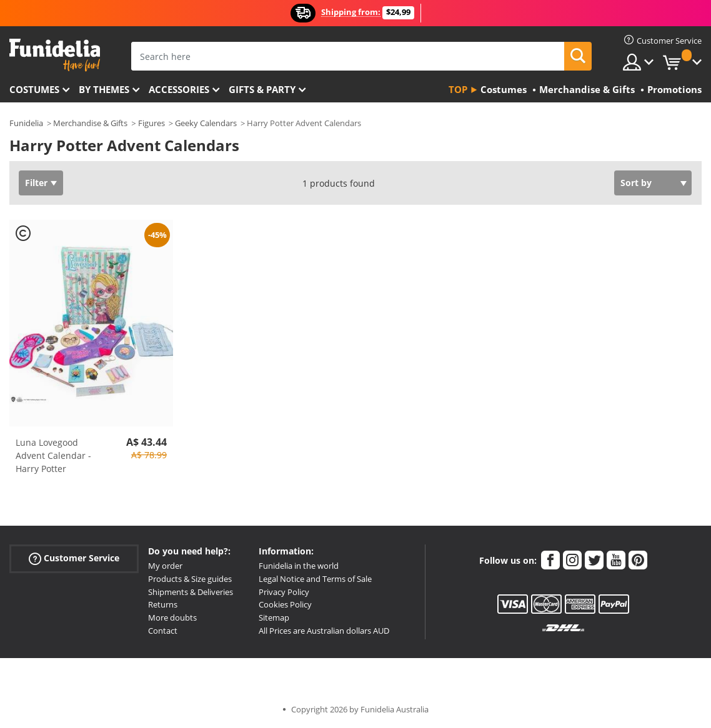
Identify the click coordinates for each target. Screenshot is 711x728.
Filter (36, 183)
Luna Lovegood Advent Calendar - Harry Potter (53, 455)
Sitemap (274, 617)
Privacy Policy (284, 592)
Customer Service (74, 558)
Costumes (34, 89)
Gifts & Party (262, 89)
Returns (163, 604)
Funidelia (26, 123)
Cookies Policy (285, 604)
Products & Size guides (190, 579)
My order (165, 566)
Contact (163, 631)
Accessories (179, 89)
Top (458, 89)
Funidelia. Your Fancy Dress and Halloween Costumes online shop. (55, 55)
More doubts (172, 617)
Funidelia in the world (299, 566)
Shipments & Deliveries (191, 592)
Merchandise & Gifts (90, 123)
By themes (104, 89)
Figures (152, 123)
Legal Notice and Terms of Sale (315, 579)
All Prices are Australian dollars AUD (324, 631)
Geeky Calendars (206, 123)
